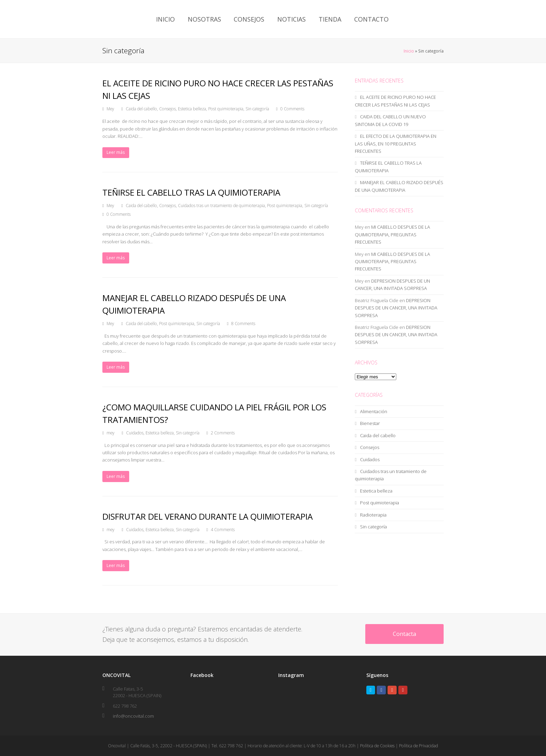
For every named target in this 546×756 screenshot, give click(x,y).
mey (111, 433)
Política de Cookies (377, 746)
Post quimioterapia (226, 109)
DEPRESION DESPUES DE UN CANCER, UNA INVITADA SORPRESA (396, 308)
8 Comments (243, 324)
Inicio (409, 51)
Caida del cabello (141, 109)
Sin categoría (257, 109)
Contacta (404, 634)
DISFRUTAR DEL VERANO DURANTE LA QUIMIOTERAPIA (208, 516)
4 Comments (223, 530)
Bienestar (370, 423)
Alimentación (374, 411)
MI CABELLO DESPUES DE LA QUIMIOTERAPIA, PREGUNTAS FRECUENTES (392, 234)
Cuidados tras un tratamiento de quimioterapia (221, 206)
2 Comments (223, 433)
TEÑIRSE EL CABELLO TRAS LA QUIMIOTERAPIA (191, 192)
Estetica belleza (192, 109)
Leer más (116, 152)
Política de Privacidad (419, 746)
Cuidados (135, 433)
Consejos (167, 109)
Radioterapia (373, 515)
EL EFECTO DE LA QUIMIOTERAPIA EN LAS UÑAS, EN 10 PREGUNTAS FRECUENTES (396, 144)
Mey (110, 109)
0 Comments (292, 109)
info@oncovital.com (133, 716)
